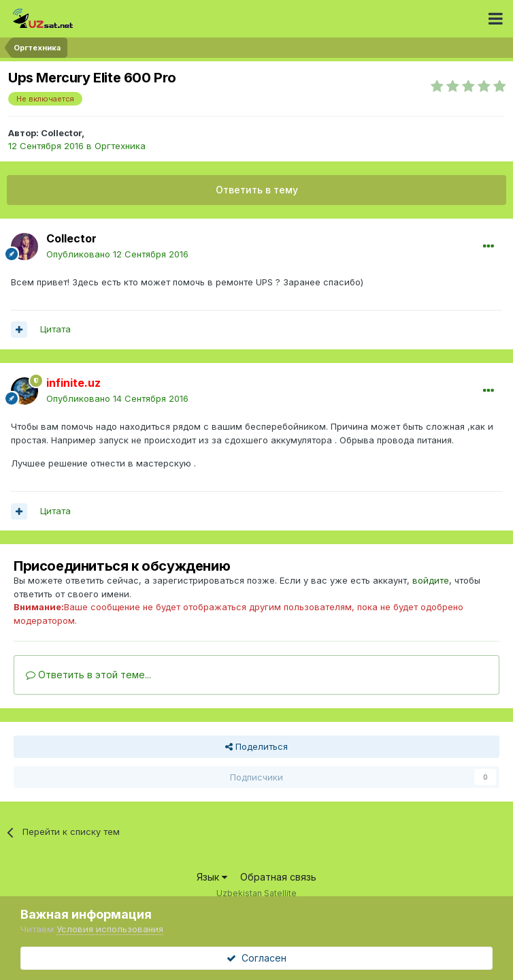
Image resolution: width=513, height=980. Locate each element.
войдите (431, 580)
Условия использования (110, 929)
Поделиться (256, 746)
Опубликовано (117, 254)
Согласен (256, 958)
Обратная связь (278, 877)
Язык (212, 877)
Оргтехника (120, 146)
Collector (61, 133)
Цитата (55, 329)
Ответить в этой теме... (88, 675)
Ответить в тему (257, 190)
